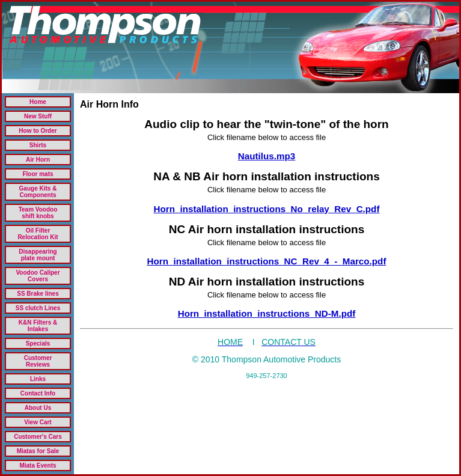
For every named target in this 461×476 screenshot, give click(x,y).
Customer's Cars (38, 437)
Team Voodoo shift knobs (38, 213)
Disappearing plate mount (38, 255)
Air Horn (38, 160)
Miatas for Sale (38, 451)
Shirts (38, 145)
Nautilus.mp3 (267, 156)
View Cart (38, 422)
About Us (38, 408)
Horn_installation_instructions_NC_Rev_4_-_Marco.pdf (267, 261)
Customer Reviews (38, 361)
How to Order (38, 131)
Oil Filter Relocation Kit (38, 234)
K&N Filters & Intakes (38, 326)
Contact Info (38, 393)
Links (38, 379)
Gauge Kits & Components (38, 192)
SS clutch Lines (38, 308)
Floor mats (38, 174)
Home (38, 102)
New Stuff (38, 116)
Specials (38, 343)
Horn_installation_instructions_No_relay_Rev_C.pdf (267, 209)
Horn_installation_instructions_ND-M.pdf (267, 313)
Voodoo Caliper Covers (38, 276)
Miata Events (38, 465)
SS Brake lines (38, 294)
